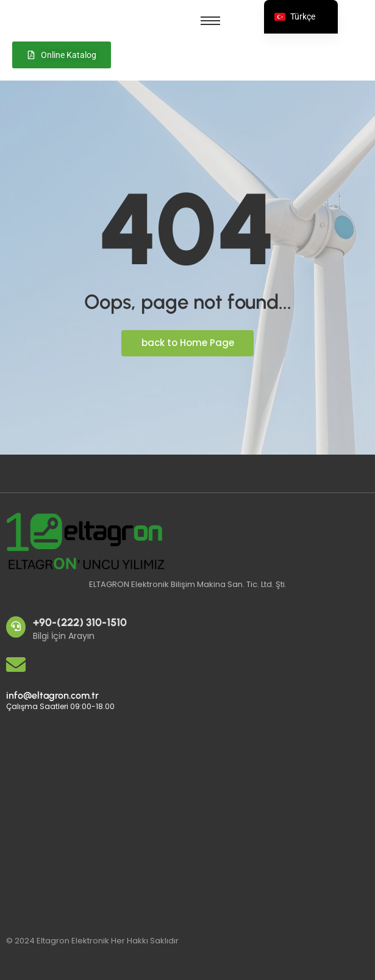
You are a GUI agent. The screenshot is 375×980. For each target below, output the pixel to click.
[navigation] (301, 17)
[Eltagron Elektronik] (88, 819)
